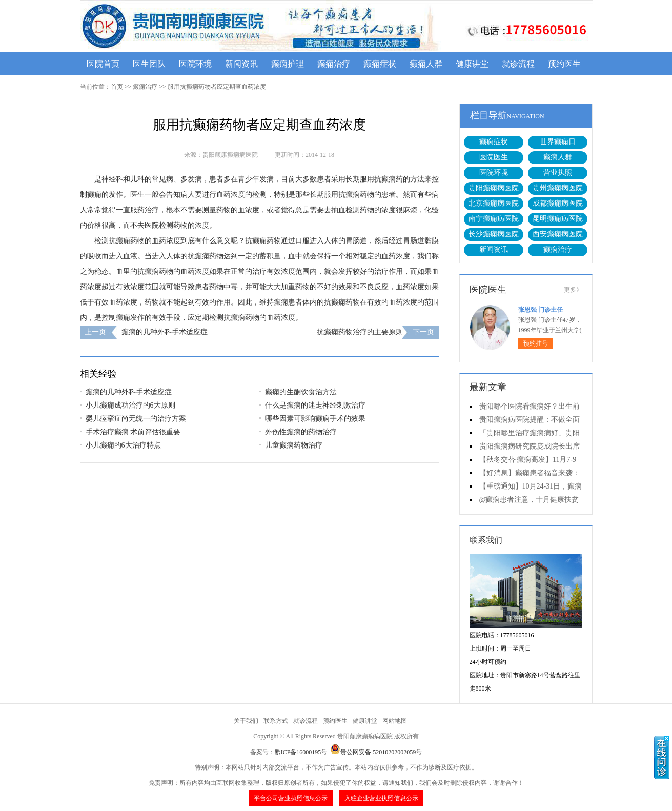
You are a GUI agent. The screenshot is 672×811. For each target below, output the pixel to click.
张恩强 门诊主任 (541, 310)
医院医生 (494, 157)
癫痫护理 (288, 64)
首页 (117, 87)
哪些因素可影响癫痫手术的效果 (315, 419)
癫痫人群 (426, 64)
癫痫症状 (380, 64)
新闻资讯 (241, 64)
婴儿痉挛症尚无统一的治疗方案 (136, 419)
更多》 (573, 290)
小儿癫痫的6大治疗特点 (123, 445)
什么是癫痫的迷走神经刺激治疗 (315, 405)
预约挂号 (536, 343)
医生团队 (149, 64)
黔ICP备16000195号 (301, 752)
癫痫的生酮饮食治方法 (301, 392)
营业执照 (558, 173)
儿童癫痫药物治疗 (294, 445)
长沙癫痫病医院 (494, 234)
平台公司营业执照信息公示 (291, 798)
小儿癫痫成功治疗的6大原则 (130, 405)
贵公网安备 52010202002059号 (376, 752)
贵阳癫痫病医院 (494, 188)
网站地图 (395, 721)
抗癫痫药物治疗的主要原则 (360, 332)
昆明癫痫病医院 (558, 219)
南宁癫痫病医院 (494, 219)
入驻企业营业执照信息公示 (381, 798)
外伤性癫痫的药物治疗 (301, 432)
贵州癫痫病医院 (558, 188)
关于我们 (246, 721)
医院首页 (103, 64)
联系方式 (276, 721)
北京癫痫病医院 (494, 203)
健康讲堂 (472, 64)
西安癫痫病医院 (558, 234)
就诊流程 (518, 64)
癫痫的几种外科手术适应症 (165, 332)
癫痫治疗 (334, 64)
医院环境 (195, 64)
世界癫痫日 (558, 142)
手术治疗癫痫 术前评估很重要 (133, 432)
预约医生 (564, 64)
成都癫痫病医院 (558, 203)
